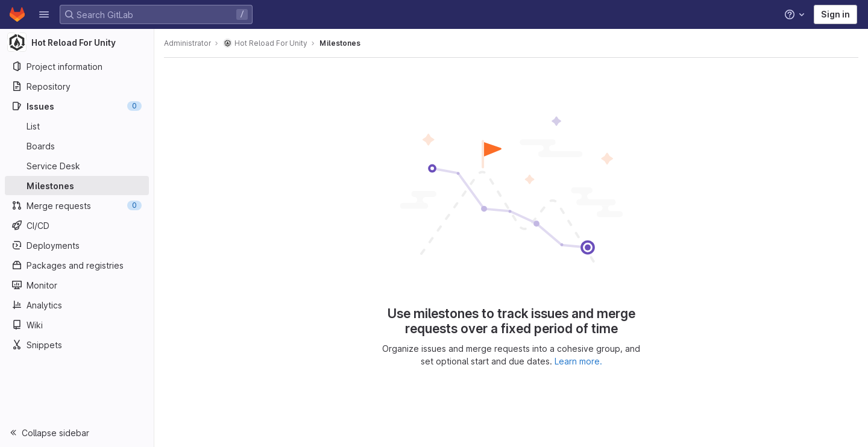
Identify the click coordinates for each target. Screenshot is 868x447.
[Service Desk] (77, 166)
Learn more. (578, 361)
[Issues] (77, 106)
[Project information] (77, 66)
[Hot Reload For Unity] (77, 42)
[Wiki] (77, 325)
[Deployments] (77, 245)
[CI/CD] (77, 225)
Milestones (340, 43)
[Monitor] (77, 285)
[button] (44, 14)
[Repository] (77, 86)
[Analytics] (77, 305)
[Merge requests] (77, 205)
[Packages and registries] (77, 265)
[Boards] (77, 146)
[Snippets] (77, 345)
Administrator (187, 43)
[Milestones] (77, 186)
